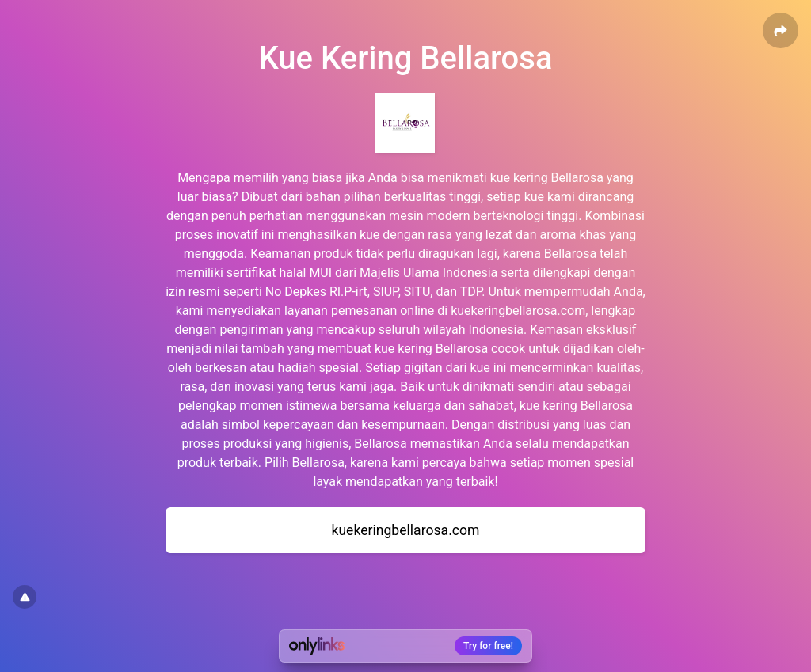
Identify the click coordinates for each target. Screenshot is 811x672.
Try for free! (488, 646)
